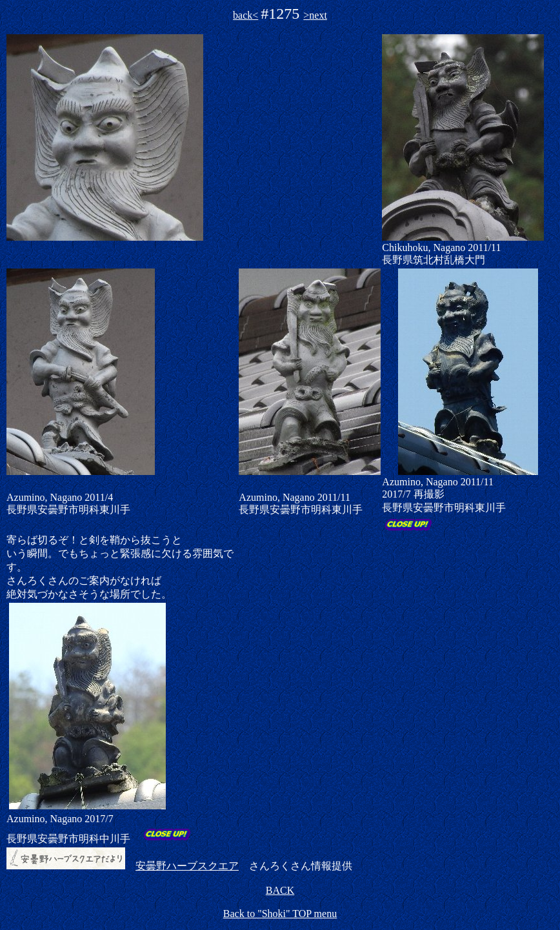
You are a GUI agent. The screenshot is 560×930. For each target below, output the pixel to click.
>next (315, 15)
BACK (280, 890)
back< (245, 15)
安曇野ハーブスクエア (187, 866)
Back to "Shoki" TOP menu (280, 914)
